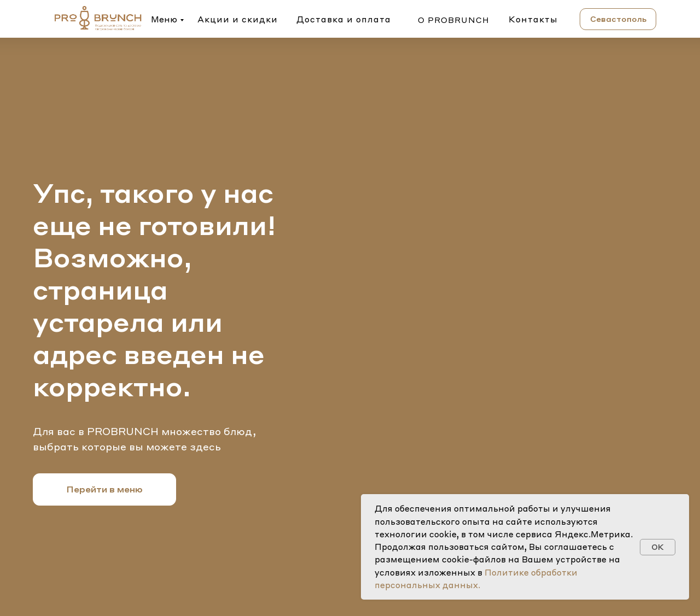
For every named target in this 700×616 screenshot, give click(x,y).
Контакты (533, 19)
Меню (164, 19)
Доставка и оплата (344, 19)
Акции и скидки (238, 19)
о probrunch (454, 20)
